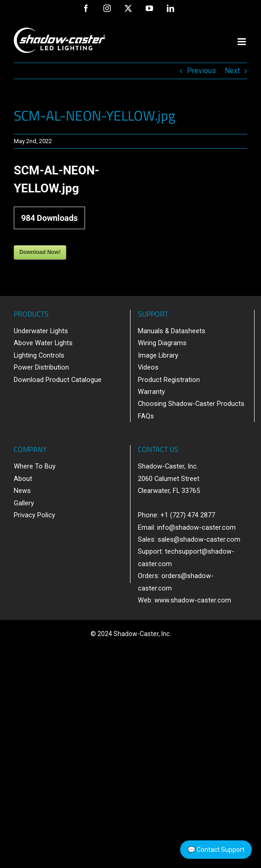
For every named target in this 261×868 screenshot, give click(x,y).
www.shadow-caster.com (193, 600)
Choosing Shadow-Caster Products (191, 404)
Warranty (151, 392)
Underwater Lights (41, 331)
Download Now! (40, 252)
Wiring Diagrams (162, 343)
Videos (148, 367)
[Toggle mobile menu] (242, 42)
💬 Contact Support (216, 850)
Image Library (158, 355)
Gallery (24, 503)
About (23, 479)
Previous (201, 71)
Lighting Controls (39, 355)
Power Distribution (41, 367)
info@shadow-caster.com (196, 527)
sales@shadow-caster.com (199, 539)
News (22, 491)
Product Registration (169, 380)
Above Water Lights (43, 343)
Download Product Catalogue (58, 380)
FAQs (146, 416)
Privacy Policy (34, 515)
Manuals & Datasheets (172, 331)
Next (232, 71)
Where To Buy (35, 466)
